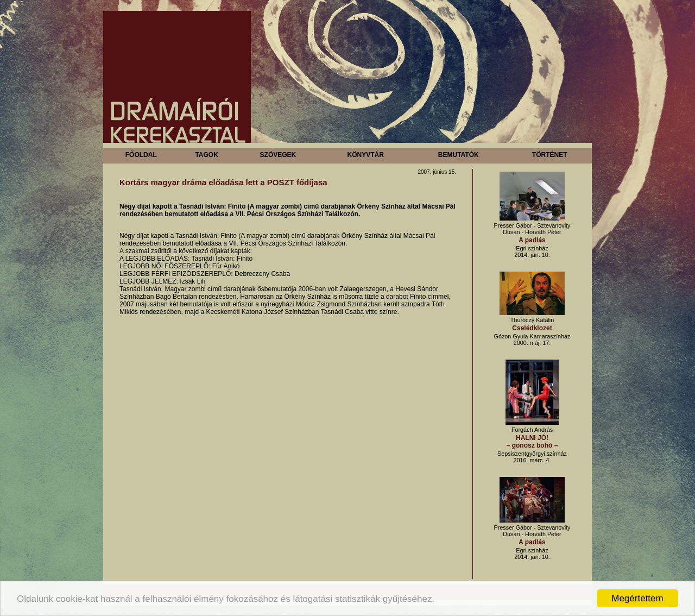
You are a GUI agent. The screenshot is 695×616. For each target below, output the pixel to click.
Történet (550, 155)
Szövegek (278, 155)
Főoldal (141, 155)
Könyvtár (365, 155)
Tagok (206, 155)
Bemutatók (459, 155)
